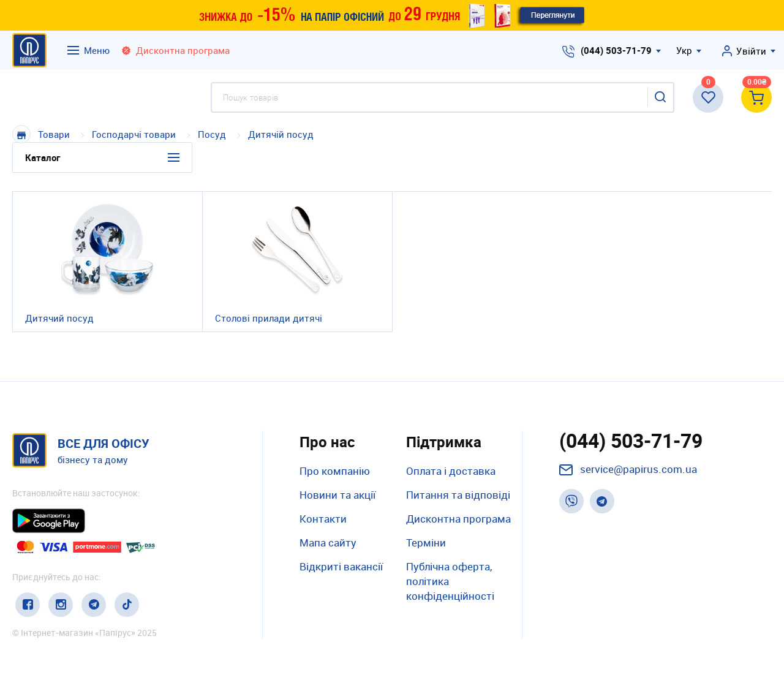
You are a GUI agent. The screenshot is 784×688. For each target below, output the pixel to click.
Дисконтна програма (458, 519)
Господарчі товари (134, 134)
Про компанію (335, 471)
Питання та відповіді (458, 495)
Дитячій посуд (281, 134)
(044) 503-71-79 (616, 50)
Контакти (323, 519)
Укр (684, 50)
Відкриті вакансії (341, 566)
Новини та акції (337, 495)
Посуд (212, 134)
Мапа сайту (328, 542)
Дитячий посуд (59, 318)
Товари (54, 134)
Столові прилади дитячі (269, 318)
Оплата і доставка (451, 471)
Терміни (426, 542)
